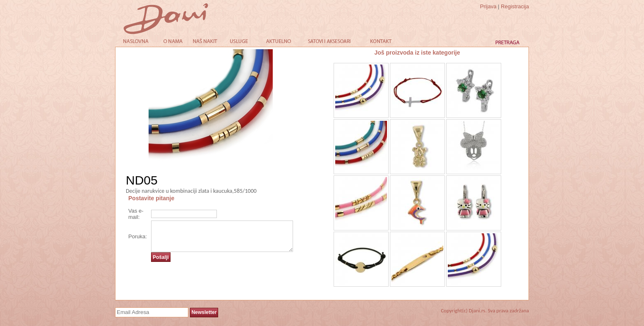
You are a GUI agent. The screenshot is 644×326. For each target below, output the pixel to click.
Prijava (488, 6)
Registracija (515, 6)
